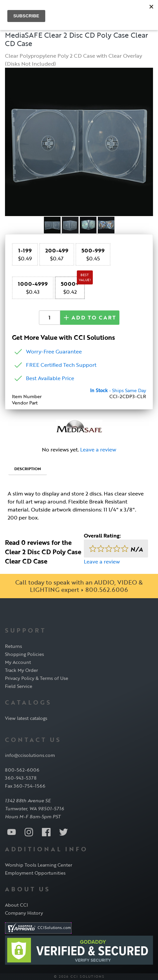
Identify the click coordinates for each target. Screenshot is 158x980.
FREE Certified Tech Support (61, 365)
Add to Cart (90, 317)
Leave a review (98, 449)
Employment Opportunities (35, 873)
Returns (13, 646)
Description (28, 468)
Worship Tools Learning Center (39, 865)
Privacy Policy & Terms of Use (37, 678)
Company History (24, 913)
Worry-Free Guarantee (54, 351)
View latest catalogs (26, 718)
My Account (18, 662)
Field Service (19, 686)
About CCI (16, 905)
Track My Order (21, 670)
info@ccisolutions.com (30, 755)
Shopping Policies (24, 654)
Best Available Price (50, 378)
